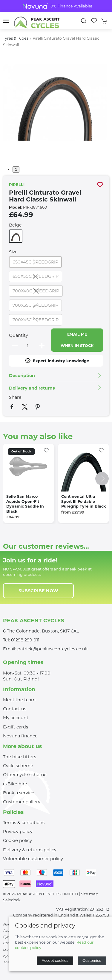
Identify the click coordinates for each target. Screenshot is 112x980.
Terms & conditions (24, 823)
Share (15, 397)
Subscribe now (38, 591)
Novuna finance (20, 736)
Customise (92, 960)
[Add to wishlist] (46, 450)
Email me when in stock (77, 340)
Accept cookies (55, 960)
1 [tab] (16, 169)
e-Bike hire (15, 784)
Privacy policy (18, 832)
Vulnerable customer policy (33, 859)
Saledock (12, 900)
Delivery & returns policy (30, 850)
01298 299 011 (25, 640)
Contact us (15, 709)
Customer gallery (22, 802)
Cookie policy (17, 841)
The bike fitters (20, 757)
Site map (90, 894)
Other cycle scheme (25, 775)
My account (16, 718)
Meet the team (19, 700)
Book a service (19, 793)
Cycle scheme (18, 766)
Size (13, 252)
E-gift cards (16, 727)
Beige (15, 225)
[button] (6, 21)
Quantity (19, 335)
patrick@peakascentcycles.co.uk (53, 649)
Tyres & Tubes (16, 38)
